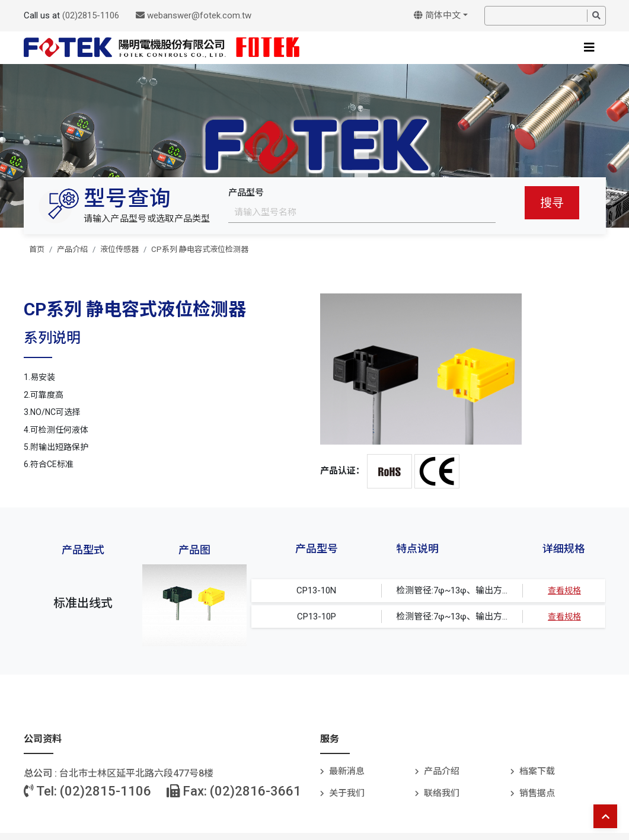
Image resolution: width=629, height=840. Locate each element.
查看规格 (564, 590)
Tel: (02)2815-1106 (87, 791)
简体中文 (437, 15)
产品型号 (246, 193)
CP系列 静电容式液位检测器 (200, 249)
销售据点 (537, 793)
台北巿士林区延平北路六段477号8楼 (136, 773)
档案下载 (537, 771)
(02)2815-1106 (91, 15)
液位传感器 (119, 249)
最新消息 (347, 771)
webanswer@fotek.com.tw (194, 15)
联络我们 (442, 793)
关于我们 (347, 793)
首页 (37, 249)
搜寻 (552, 203)
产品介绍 (72, 249)
